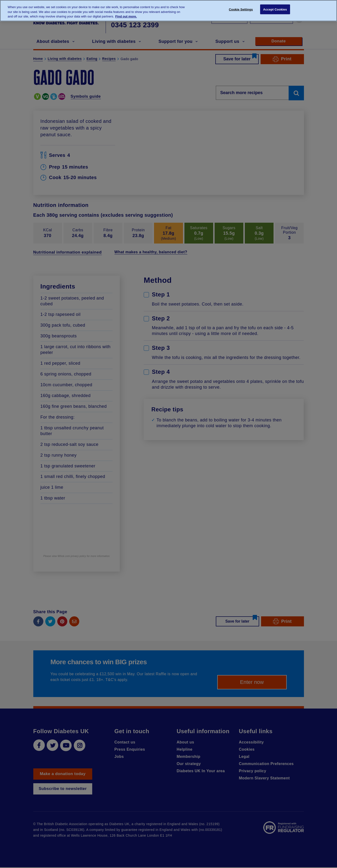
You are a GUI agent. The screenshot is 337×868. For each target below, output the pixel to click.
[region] (168, 11)
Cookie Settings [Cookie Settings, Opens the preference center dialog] (241, 10)
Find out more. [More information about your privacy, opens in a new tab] (126, 16)
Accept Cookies (275, 10)
